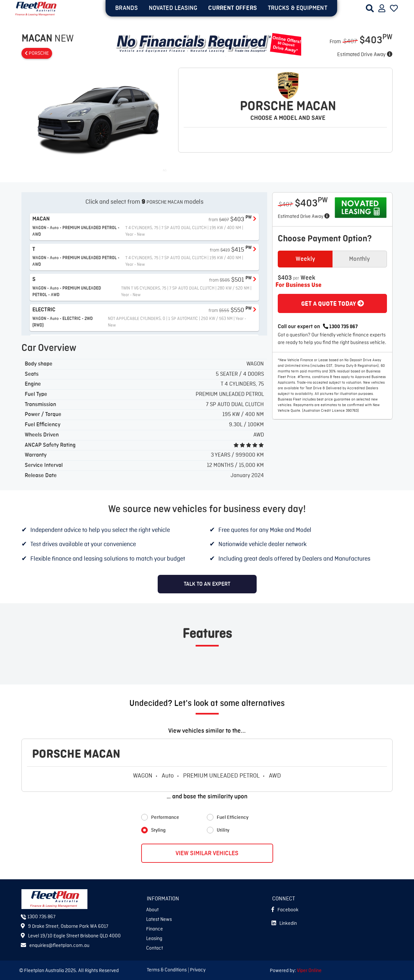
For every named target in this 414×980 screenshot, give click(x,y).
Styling (158, 830)
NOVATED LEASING (173, 8)
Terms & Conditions (167, 970)
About (152, 910)
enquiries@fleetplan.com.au (55, 946)
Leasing (154, 939)
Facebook (285, 910)
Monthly (359, 259)
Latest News (159, 920)
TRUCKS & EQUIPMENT (298, 8)
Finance (155, 929)
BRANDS (127, 8)
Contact (155, 948)
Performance (165, 818)
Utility (223, 830)
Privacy (198, 970)
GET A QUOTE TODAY (333, 304)
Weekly (305, 259)
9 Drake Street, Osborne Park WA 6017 (64, 927)
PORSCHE (37, 53)
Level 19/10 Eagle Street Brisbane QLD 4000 (71, 936)
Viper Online (309, 971)
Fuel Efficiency (233, 818)
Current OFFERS (232, 8)
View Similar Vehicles (207, 853)
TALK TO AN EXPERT (207, 584)
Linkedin (284, 924)
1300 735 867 (340, 327)
